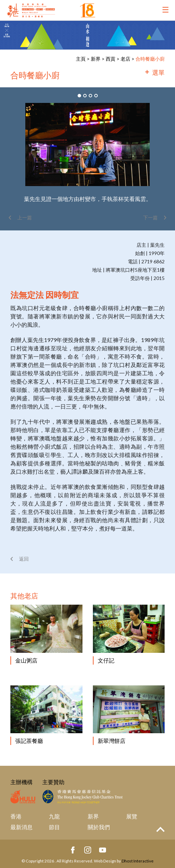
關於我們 (99, 827)
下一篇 (150, 217)
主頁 (81, 59)
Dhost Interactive (138, 861)
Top (160, 829)
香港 (16, 816)
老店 (125, 59)
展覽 (132, 816)
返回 (24, 559)
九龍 (54, 816)
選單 (158, 72)
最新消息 (21, 827)
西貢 (111, 59)
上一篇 (25, 217)
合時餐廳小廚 (150, 59)
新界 (96, 59)
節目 (54, 827)
